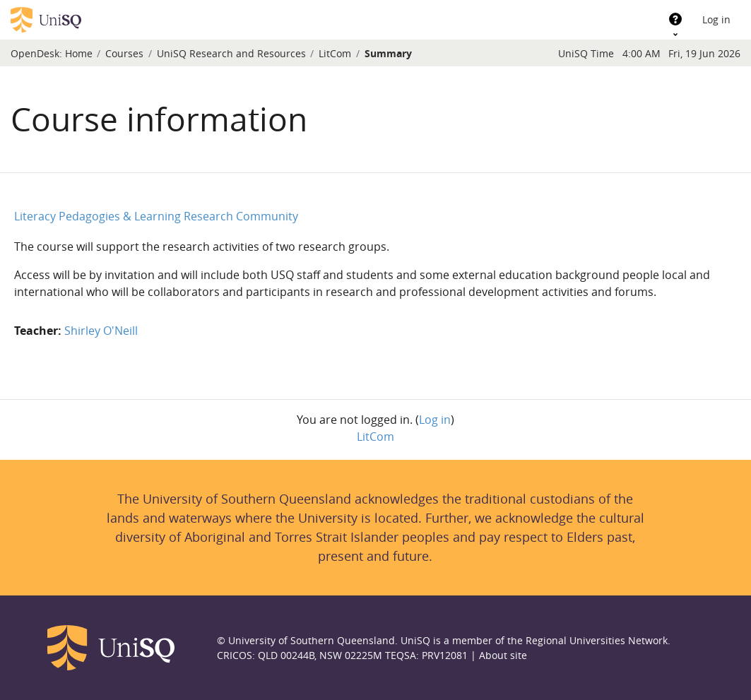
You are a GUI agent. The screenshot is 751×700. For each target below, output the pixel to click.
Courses (124, 53)
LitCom (335, 53)
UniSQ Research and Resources (231, 53)
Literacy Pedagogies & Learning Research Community (156, 216)
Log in (716, 19)
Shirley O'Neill (101, 331)
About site (503, 655)
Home (79, 53)
